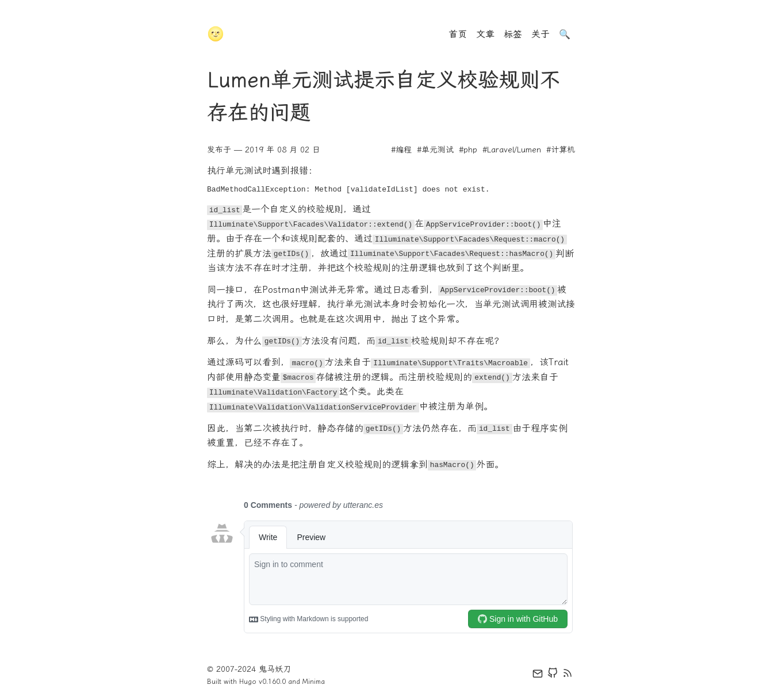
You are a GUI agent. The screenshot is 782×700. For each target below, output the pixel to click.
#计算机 (561, 150)
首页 (458, 34)
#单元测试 (435, 150)
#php (468, 150)
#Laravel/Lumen (512, 150)
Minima (314, 682)
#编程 (401, 150)
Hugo (248, 682)
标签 (513, 34)
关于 (540, 34)
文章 (485, 34)
